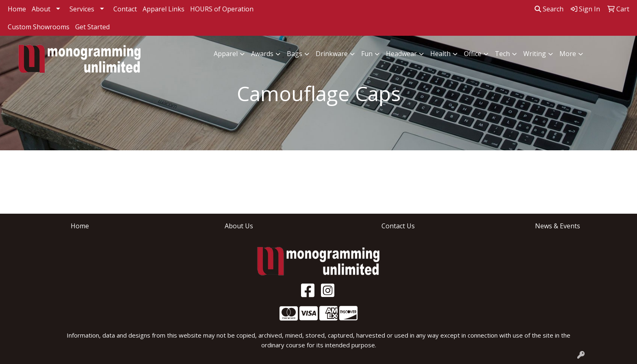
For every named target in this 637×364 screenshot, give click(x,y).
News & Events (558, 226)
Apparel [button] (226, 54)
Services (82, 9)
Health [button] (440, 54)
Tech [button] (502, 54)
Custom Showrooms (39, 27)
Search (549, 9)
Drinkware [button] (332, 54)
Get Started (92, 27)
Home (17, 9)
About (41, 9)
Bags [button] (295, 54)
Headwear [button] (401, 54)
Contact (125, 9)
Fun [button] (367, 54)
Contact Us (398, 226)
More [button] (568, 54)
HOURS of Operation (222, 9)
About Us (239, 226)
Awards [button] (262, 54)
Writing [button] (535, 54)
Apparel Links (164, 9)
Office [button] (473, 54)
